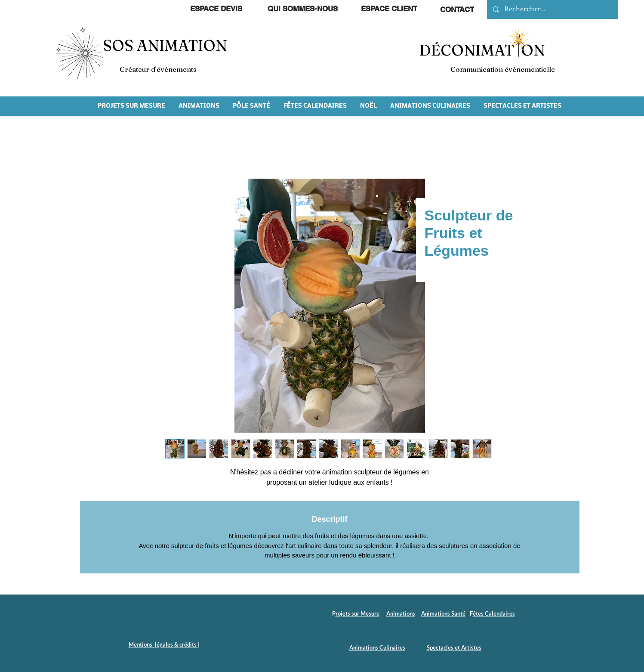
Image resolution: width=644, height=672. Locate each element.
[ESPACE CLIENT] (389, 9)
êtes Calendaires (494, 613)
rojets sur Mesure (357, 613)
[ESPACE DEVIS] (216, 9)
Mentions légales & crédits (163, 644)
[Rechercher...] (552, 9)
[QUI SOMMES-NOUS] (303, 9)
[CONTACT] (457, 9)
